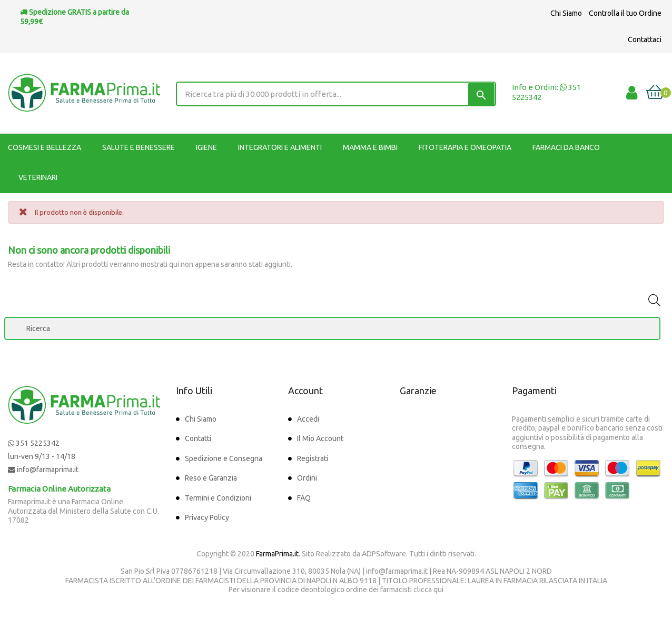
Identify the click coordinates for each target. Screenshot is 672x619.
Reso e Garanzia (211, 478)
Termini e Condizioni (218, 498)
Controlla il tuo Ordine (625, 13)
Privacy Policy (207, 517)
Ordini (307, 478)
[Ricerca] (332, 328)
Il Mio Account (320, 438)
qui (438, 590)
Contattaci (645, 39)
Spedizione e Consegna (224, 458)
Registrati (313, 458)
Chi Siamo (566, 13)
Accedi (308, 419)
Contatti (198, 438)
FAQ (304, 498)
